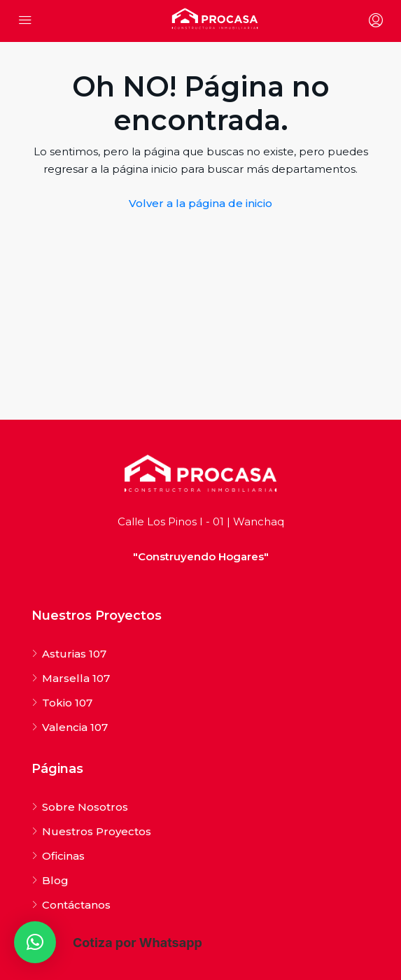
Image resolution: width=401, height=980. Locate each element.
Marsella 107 (76, 678)
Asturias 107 (74, 654)
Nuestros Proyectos (97, 831)
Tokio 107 (67, 703)
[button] (35, 942)
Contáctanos (76, 905)
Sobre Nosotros (85, 807)
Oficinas (63, 856)
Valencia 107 (75, 727)
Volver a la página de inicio (200, 203)
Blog (55, 880)
